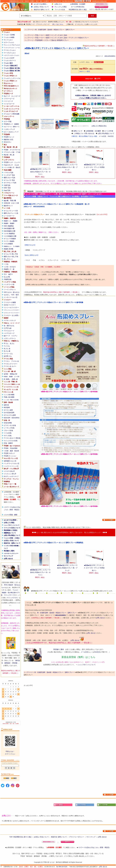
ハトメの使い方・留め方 (12, 167)
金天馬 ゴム (8, 356)
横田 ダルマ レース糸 (11, 213)
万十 (5, 274)
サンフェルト (8, 40)
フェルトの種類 (9, 37)
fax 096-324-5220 (62, 867)
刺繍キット (8, 221)
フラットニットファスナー (12, 310)
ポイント (107, 9)
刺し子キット (8, 259)
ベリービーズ (8, 101)
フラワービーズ (9, 99)
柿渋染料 (7, 407)
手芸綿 (6, 448)
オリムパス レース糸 (11, 211)
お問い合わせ (8, 559)
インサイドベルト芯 (11, 297)
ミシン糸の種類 (9, 395)
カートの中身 (109, 131)
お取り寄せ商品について (12, 535)
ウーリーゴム (8, 354)
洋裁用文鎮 (8, 279)
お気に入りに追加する (80, 126)
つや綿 (6, 451)
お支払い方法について (41, 7)
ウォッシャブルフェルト (12, 45)
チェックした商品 (61, 7)
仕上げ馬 (7, 277)
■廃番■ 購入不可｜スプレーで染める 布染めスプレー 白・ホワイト (40, 172)
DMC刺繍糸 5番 (9, 228)
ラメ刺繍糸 (16, 246)
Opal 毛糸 (7, 190)
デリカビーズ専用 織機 (12, 114)
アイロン (7, 361)
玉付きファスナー (10, 305)
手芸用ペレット (9, 137)
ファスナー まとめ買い (12, 315)
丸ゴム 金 (7, 349)
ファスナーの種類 (10, 302)
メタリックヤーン (10, 338)
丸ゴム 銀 (7, 351)
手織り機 (13, 201)
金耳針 (6, 374)
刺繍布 (6, 223)
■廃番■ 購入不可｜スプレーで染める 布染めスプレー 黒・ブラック (67, 167)
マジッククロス (12, 598)
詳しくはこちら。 (58, 24)
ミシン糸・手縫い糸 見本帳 (11, 400)
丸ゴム (12, 343)
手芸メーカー (40, 35)
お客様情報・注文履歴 (78, 4)
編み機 (6, 201)
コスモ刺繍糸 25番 (10, 236)
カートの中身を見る (78, 7)
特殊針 (6, 377)
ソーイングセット (10, 290)
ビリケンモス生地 (10, 425)
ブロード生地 (8, 430)
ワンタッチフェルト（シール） (12, 48)
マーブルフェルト (10, 53)
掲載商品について (10, 533)
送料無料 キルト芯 (10, 461)
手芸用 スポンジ (9, 453)
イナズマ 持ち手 (9, 471)
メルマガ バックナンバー (11, 553)
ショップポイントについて (12, 525)
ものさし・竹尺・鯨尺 (11, 295)
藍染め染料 (7, 418)
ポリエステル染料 (10, 415)
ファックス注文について (12, 528)
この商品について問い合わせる (84, 133)
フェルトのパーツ (10, 60)
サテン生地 (8, 436)
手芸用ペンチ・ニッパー (12, 162)
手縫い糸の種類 (9, 397)
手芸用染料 (39, 40)
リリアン (14, 336)
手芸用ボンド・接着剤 (11, 124)
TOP (11, 837)
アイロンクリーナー (11, 364)
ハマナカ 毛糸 (9, 172)
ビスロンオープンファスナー (12, 313)
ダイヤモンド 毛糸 (10, 183)
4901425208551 (110, 56)
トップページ (29, 35)
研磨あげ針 (14, 374)
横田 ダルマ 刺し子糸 (11, 257)
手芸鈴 (6, 150)
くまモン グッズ (9, 129)
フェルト (15, 590)
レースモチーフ (9, 216)
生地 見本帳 (8, 423)
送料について (78, 131)
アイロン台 (15, 361)
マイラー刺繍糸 (9, 241)
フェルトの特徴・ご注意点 (12, 538)
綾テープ (7, 336)
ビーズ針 (17, 377)
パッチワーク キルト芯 (12, 463)
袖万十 (11, 274)
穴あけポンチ (8, 165)
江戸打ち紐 (8, 328)
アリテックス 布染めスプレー (79, 38)
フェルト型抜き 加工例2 (12, 71)
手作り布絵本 (8, 585)
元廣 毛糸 (7, 185)
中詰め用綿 (14, 448)
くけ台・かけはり (10, 267)
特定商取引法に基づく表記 (78, 10)
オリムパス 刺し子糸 (11, 254)
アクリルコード (9, 331)
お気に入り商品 (9, 523)
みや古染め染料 (9, 413)
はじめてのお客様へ (40, 4)
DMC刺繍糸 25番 (10, 231)
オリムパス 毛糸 (9, 180)
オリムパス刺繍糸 (10, 239)
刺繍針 (11, 377)
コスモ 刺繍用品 (9, 233)
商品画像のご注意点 (11, 530)
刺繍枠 (12, 223)
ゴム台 (17, 165)
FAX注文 (111, 136)
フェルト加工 (8, 63)
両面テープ (76, 260)
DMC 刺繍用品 (9, 226)
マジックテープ (9, 595)
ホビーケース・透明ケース (12, 127)
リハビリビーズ (9, 104)
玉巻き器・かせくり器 (11, 203)
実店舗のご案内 (9, 551)
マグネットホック (10, 320)
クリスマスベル (15, 150)
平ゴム (6, 343)
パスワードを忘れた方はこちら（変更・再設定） (94, 847)
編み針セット (8, 206)
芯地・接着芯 (8, 443)
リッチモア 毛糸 (9, 175)
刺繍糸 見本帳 (9, 249)
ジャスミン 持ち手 (10, 474)
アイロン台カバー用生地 (12, 438)
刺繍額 (15, 221)
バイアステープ (9, 333)
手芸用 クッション (10, 456)
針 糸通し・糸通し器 (11, 379)
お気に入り (58, 4)
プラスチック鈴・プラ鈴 (12, 152)
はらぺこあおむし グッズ (11, 132)
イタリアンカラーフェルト (12, 55)
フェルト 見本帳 (9, 35)
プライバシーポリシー (77, 837)
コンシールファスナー (11, 307)
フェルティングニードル (12, 78)
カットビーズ (16, 96)
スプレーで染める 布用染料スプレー (56, 40)
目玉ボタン (8, 142)
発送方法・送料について (12, 543)
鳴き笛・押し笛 (9, 155)
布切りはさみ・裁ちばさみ (12, 292)
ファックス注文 (60, 10)
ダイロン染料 (8, 410)
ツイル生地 (8, 433)
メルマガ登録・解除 (11, 515)
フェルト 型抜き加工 (11, 66)
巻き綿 (17, 451)
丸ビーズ (7, 96)
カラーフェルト (9, 42)
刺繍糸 (4, 593)
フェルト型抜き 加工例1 (12, 68)
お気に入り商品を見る (99, 126)
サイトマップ (8, 556)
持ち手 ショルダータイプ (11, 476)
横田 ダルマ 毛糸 (10, 178)
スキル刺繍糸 (8, 244)
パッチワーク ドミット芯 (11, 466)
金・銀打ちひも (9, 326)
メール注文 (103, 136)
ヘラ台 (6, 264)
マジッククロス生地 (11, 441)
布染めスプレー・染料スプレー (66, 613)
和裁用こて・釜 (9, 269)
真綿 (11, 451)
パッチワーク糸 (9, 284)
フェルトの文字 (9, 58)
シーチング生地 (9, 428)
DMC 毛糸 (7, 188)
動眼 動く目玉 (9, 139)
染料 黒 (6, 405)
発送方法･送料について (42, 10)
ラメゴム (7, 346)
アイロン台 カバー (10, 366)
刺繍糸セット (8, 246)
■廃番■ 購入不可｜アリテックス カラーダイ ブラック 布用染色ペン (94, 167)
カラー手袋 (8, 121)
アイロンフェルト (10, 50)
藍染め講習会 (16, 418)
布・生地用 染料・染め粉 (46, 613)
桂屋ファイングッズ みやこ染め (56, 35)
